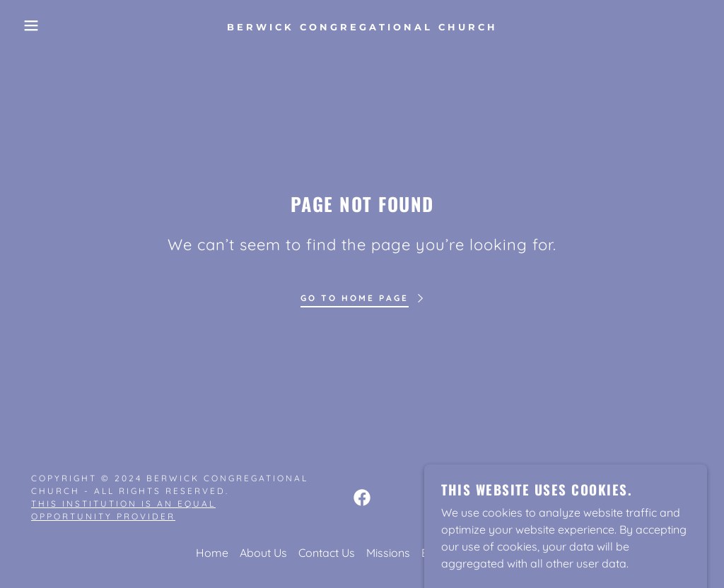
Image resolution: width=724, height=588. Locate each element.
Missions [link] (388, 553)
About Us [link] (263, 553)
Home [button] (212, 553)
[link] (362, 26)
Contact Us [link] (327, 553)
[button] (36, 25)
